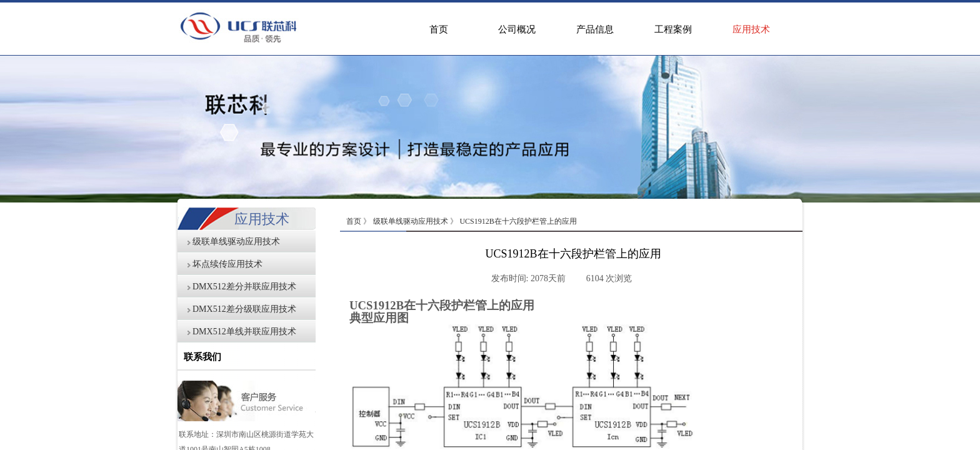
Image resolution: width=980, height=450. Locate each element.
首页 (439, 29)
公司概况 (517, 29)
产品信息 (595, 29)
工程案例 (673, 29)
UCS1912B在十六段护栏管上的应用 (518, 221)
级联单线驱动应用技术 (411, 221)
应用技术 (751, 29)
